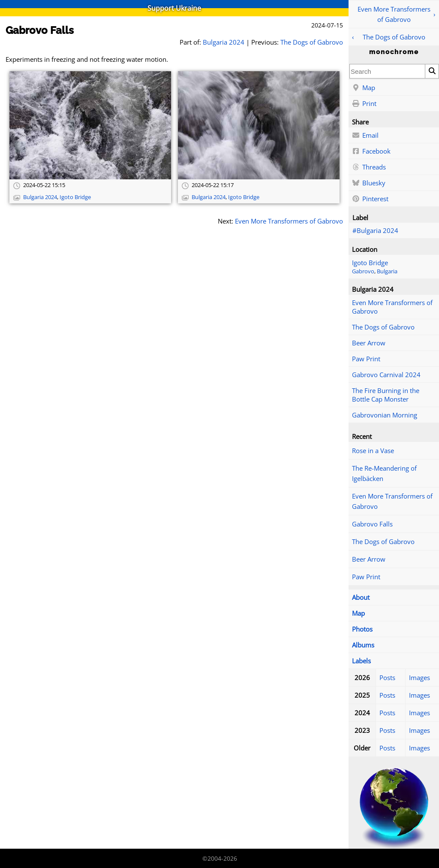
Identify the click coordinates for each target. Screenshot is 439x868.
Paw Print (366, 359)
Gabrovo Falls (372, 524)
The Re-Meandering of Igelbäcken (384, 473)
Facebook (371, 151)
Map (364, 88)
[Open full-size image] (90, 125)
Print (364, 104)
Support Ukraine (174, 8)
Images (419, 677)
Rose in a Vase (373, 451)
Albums (363, 645)
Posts (387, 677)
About (361, 597)
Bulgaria (387, 271)
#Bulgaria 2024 (375, 230)
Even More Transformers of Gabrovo (394, 14)
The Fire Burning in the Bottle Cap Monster (386, 395)
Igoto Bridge (370, 263)
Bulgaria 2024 (224, 42)
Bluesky (369, 183)
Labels (361, 661)
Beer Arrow (369, 343)
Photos (362, 629)
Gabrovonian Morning (385, 415)
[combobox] (387, 71)
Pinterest (370, 199)
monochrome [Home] (394, 52)
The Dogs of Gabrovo (394, 37)
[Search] (432, 71)
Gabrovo (363, 271)
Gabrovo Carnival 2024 (386, 375)
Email (365, 136)
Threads (369, 167)
